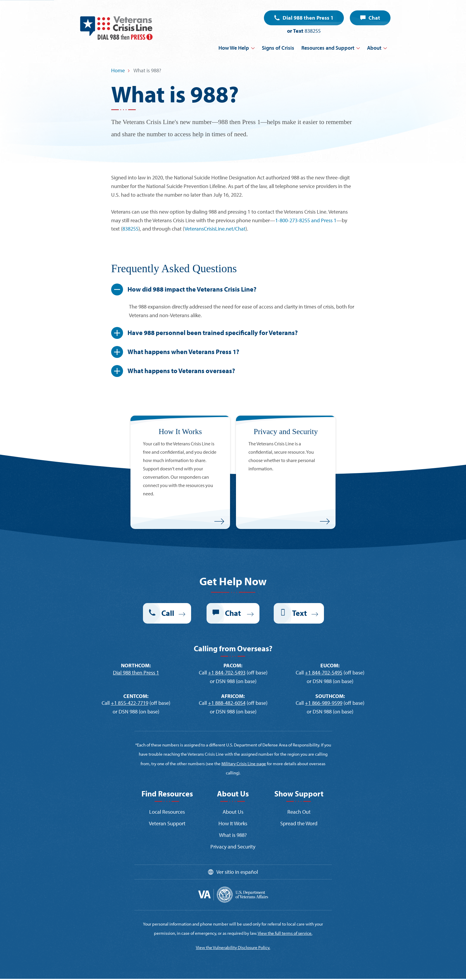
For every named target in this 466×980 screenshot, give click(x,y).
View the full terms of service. (285, 933)
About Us (233, 812)
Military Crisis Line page (244, 764)
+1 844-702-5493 (227, 673)
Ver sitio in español (237, 872)
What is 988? (233, 835)
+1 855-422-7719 (130, 703)
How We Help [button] (234, 48)
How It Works (233, 823)
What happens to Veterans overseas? (182, 371)
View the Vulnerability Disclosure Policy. (233, 947)
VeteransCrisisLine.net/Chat (215, 229)
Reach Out (299, 812)
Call (168, 613)
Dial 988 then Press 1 (308, 18)
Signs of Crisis (278, 48)
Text (300, 613)
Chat (374, 18)
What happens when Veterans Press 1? (184, 352)
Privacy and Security (233, 847)
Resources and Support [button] (328, 48)
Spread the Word (299, 823)
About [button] (374, 48)
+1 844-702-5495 (324, 673)
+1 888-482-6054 (227, 703)
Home (118, 70)
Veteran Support (167, 823)
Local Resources (167, 812)
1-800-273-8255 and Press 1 (306, 220)
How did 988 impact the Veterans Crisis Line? (193, 289)
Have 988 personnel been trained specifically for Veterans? (213, 333)
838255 (313, 31)
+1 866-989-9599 (324, 703)
